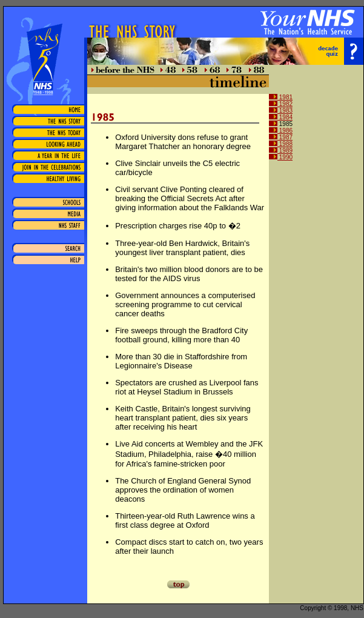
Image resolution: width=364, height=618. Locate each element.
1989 (281, 151)
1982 (281, 104)
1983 (281, 111)
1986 (281, 131)
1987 (281, 137)
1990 (281, 157)
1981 (281, 97)
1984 (281, 117)
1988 (281, 144)
